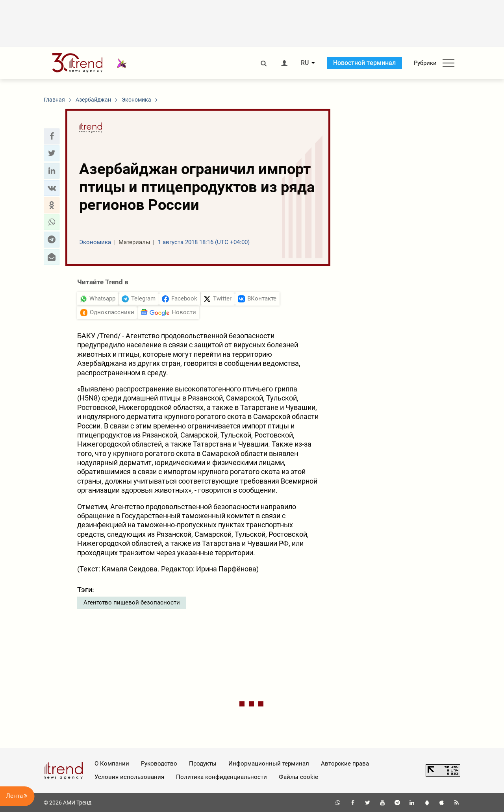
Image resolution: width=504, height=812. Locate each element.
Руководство (159, 764)
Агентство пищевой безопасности (132, 603)
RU (305, 63)
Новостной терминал (364, 63)
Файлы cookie (298, 777)
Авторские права (345, 764)
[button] (52, 136)
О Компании (112, 764)
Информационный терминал (269, 764)
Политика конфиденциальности (221, 777)
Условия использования (129, 777)
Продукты (203, 764)
